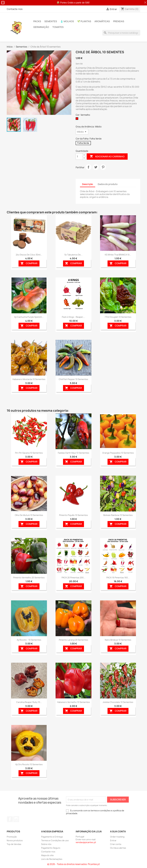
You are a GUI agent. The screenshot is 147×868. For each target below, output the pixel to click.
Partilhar (88, 167)
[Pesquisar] (121, 33)
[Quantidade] (79, 157)
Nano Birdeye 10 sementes (118, 640)
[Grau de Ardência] (82, 132)
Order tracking (117, 837)
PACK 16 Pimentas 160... (118, 578)
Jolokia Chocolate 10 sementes (118, 702)
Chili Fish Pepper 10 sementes (73, 379)
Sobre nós (46, 844)
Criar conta (116, 844)
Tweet (96, 167)
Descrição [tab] (88, 184)
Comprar (29, 263)
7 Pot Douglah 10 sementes (118, 317)
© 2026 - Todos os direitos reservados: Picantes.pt (73, 864)
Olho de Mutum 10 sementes (29, 515)
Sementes (51, 21)
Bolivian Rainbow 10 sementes (118, 515)
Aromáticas (102, 21)
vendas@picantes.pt (86, 842)
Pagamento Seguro (51, 848)
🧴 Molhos (67, 21)
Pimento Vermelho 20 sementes (29, 578)
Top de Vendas (14, 844)
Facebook (10, 819)
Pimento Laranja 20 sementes (73, 640)
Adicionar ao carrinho (107, 157)
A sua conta (118, 831)
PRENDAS (119, 21)
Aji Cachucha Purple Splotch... (29, 317)
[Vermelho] (78, 119)
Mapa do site (47, 855)
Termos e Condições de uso (55, 840)
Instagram (16, 819)
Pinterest (103, 167)
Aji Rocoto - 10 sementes (29, 640)
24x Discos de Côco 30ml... (29, 255)
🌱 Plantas (84, 21)
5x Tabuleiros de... (73, 255)
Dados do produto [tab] (108, 184)
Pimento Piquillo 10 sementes (73, 515)
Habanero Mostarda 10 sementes (29, 379)
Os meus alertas (118, 848)
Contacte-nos (15, 9)
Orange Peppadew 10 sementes (118, 453)
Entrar (113, 840)
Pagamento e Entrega (52, 837)
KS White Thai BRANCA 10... (118, 255)
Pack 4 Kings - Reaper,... (73, 317)
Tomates (58, 27)
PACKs (37, 21)
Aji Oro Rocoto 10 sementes (29, 764)
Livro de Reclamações (52, 859)
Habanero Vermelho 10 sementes (73, 702)
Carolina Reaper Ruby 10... (29, 702)
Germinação (41, 27)
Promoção (12, 837)
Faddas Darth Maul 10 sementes (73, 453)
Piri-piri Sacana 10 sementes (29, 453)
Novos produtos (15, 840)
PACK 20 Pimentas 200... (73, 578)
